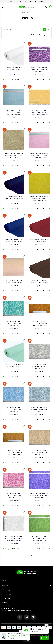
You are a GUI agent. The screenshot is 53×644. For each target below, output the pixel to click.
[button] (46, 7)
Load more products (27, 556)
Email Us (4, 602)
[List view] (48, 30)
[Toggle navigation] (2, 7)
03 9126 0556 (6, 598)
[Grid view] (45, 30)
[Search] (7, 7)
